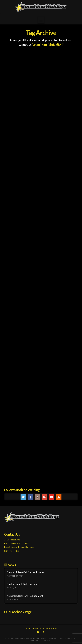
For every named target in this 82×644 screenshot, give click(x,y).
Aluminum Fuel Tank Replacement (25, 596)
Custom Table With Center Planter (25, 572)
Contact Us (52, 628)
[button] (41, 20)
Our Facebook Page (18, 612)
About (35, 628)
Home (28, 628)
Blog (42, 628)
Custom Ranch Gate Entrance (23, 584)
